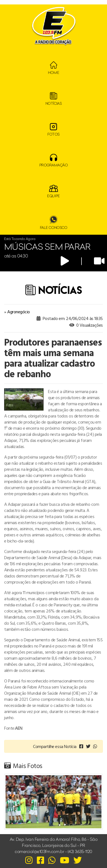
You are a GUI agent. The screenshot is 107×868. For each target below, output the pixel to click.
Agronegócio (19, 312)
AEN (19, 728)
